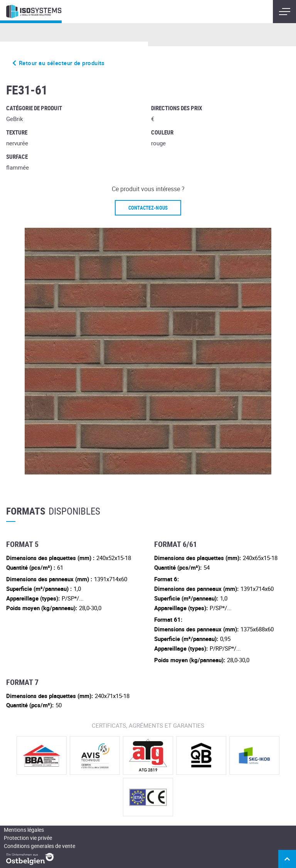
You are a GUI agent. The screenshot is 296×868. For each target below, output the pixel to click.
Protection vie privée (28, 838)
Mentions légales (24, 830)
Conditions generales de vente (40, 846)
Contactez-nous (148, 208)
